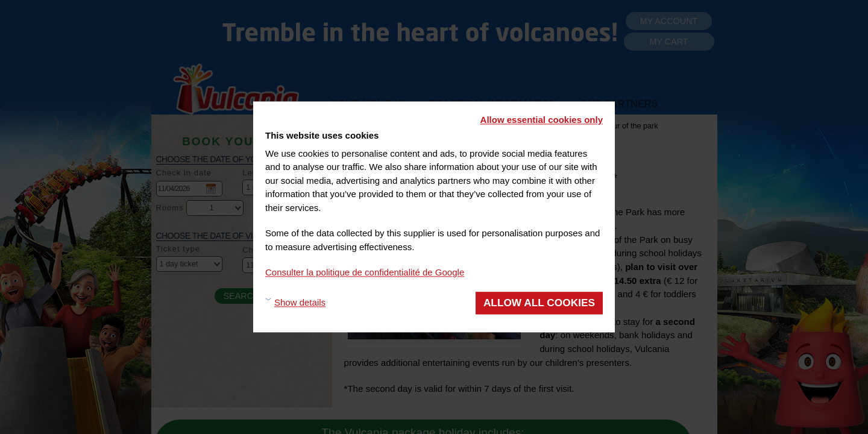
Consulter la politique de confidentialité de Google (365, 272)
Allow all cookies (539, 303)
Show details (300, 303)
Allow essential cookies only (542, 120)
